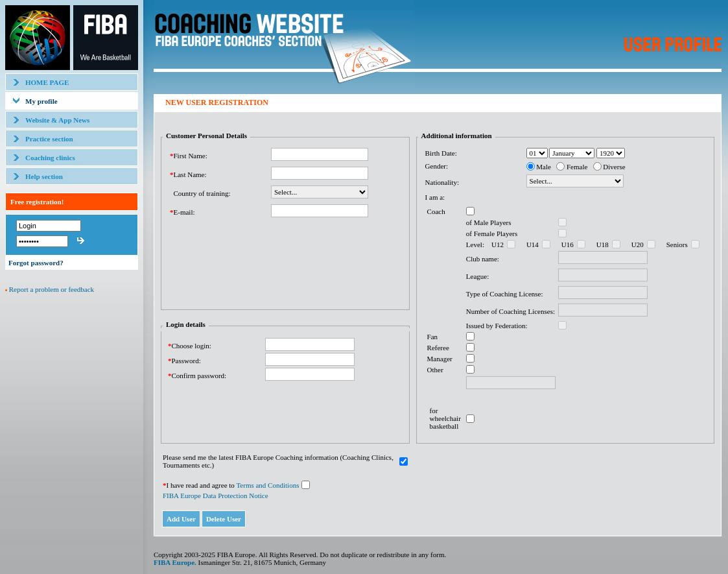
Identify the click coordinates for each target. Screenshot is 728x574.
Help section (44, 176)
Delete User (224, 519)
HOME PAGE (47, 82)
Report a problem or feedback (52, 289)
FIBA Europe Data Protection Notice (216, 496)
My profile (41, 101)
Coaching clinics (50, 158)
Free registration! (37, 202)
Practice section (49, 139)
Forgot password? (36, 263)
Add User (181, 519)
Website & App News (57, 120)
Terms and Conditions (267, 485)
